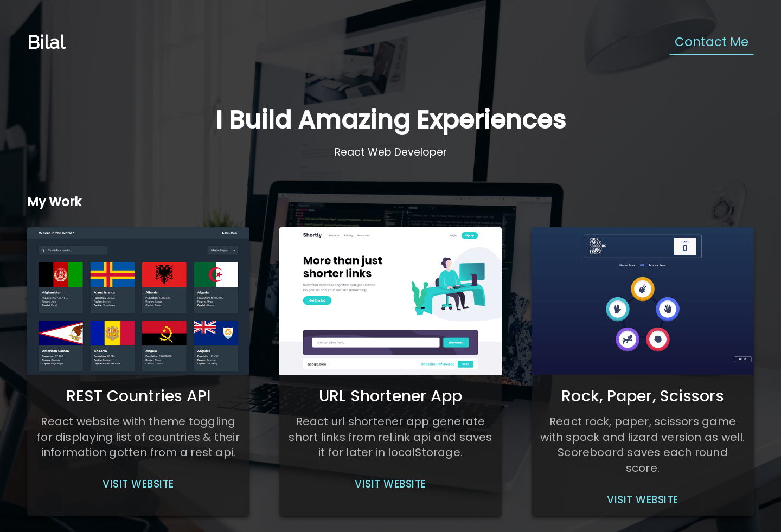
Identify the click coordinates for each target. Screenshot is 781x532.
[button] (138, 485)
